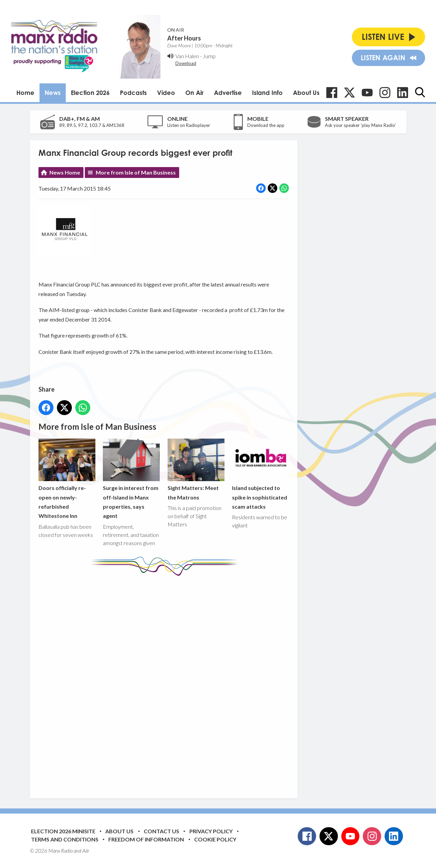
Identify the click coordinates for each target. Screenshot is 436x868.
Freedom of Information (146, 839)
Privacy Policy (211, 831)
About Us (306, 93)
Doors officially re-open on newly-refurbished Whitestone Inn (67, 479)
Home (25, 93)
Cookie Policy (215, 839)
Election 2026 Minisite (63, 831)
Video (166, 93)
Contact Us (161, 831)
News (53, 93)
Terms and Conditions (65, 839)
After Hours (184, 38)
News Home (65, 172)
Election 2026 (90, 93)
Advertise (228, 93)
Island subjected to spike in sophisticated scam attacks (260, 474)
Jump (209, 56)
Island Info (267, 93)
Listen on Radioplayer (189, 125)
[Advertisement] (166, 682)
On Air (194, 93)
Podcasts (133, 93)
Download (186, 63)
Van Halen (187, 56)
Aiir (86, 851)
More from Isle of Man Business (136, 172)
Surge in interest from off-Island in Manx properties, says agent (131, 479)
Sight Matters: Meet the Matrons (196, 469)
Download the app (266, 125)
